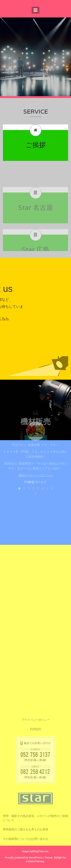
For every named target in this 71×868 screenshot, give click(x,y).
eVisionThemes (35, 861)
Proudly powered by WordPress (24, 858)
